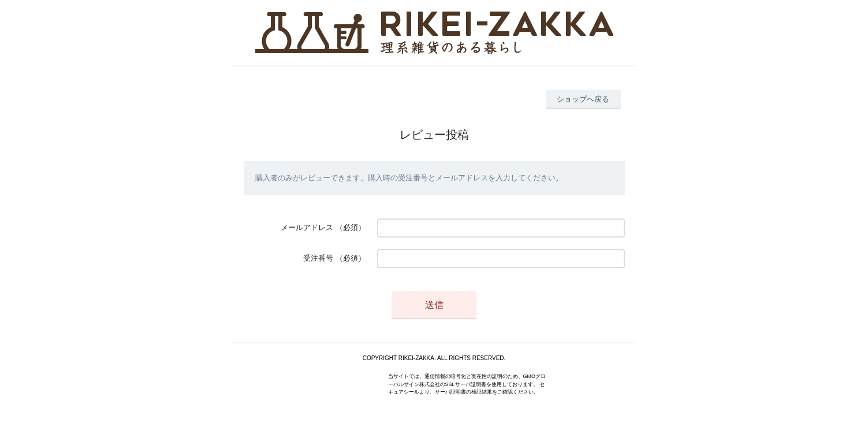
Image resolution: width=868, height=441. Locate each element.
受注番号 (318, 258)
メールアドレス (307, 227)
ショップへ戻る (583, 99)
